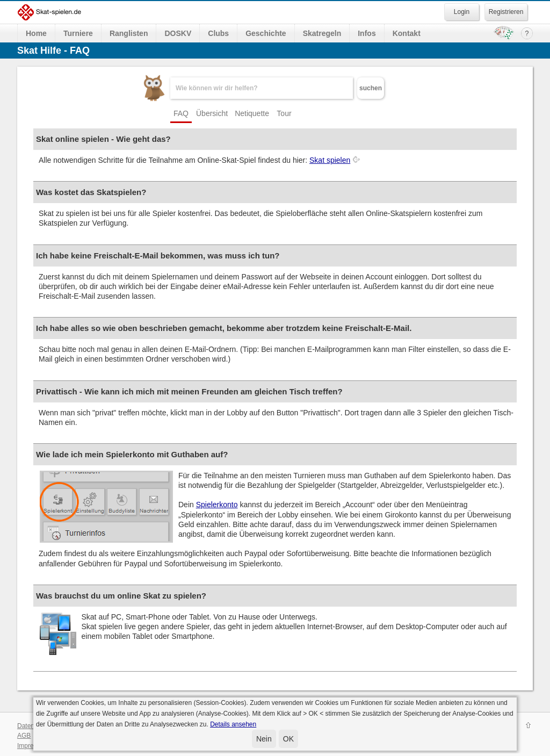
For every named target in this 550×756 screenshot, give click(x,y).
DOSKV (178, 33)
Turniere (78, 33)
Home (36, 33)
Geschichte (266, 33)
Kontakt (407, 33)
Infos (367, 33)
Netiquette (252, 113)
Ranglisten (129, 33)
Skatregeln (322, 33)
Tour (284, 113)
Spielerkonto (217, 505)
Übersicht (212, 113)
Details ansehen (233, 724)
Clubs (218, 33)
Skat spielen (330, 160)
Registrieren (506, 12)
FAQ (181, 113)
